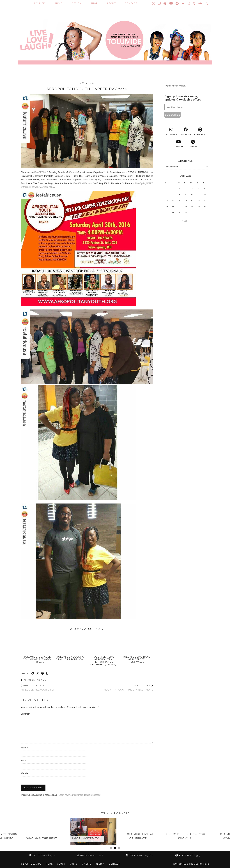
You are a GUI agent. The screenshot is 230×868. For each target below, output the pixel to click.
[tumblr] (194, 3)
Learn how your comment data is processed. (80, 795)
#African (25, 187)
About (111, 3)
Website (25, 773)
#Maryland (43, 187)
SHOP (94, 3)
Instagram (91, 856)
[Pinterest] (165, 3)
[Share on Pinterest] (43, 674)
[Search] (206, 3)
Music (58, 3)
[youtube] (178, 144)
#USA (52, 187)
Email (24, 761)
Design (77, 3)
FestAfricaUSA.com (83, 183)
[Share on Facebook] (33, 674)
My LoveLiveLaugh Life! (37, 688)
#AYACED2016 (41, 172)
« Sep (184, 221)
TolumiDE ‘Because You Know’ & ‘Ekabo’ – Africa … (37, 659)
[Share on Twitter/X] (38, 674)
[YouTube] (171, 3)
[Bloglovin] (183, 3)
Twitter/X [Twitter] (42, 856)
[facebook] (186, 131)
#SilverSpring (140, 183)
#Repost (73, 172)
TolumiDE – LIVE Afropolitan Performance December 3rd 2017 (103, 661)
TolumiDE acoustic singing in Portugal (70, 658)
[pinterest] (200, 131)
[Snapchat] (189, 3)
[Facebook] (177, 3)
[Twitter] (154, 3)
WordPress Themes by (191, 864)
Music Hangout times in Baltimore (128, 688)
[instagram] (171, 131)
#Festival (33, 187)
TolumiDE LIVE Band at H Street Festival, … (137, 659)
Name (24, 748)
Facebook (139, 856)
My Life (40, 3)
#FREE (150, 183)
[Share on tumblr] (47, 674)
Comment (26, 714)
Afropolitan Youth (37, 680)
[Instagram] (159, 3)
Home (49, 864)
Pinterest (188, 856)
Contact (131, 3)
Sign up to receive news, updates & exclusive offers (183, 98)
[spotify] (193, 144)
